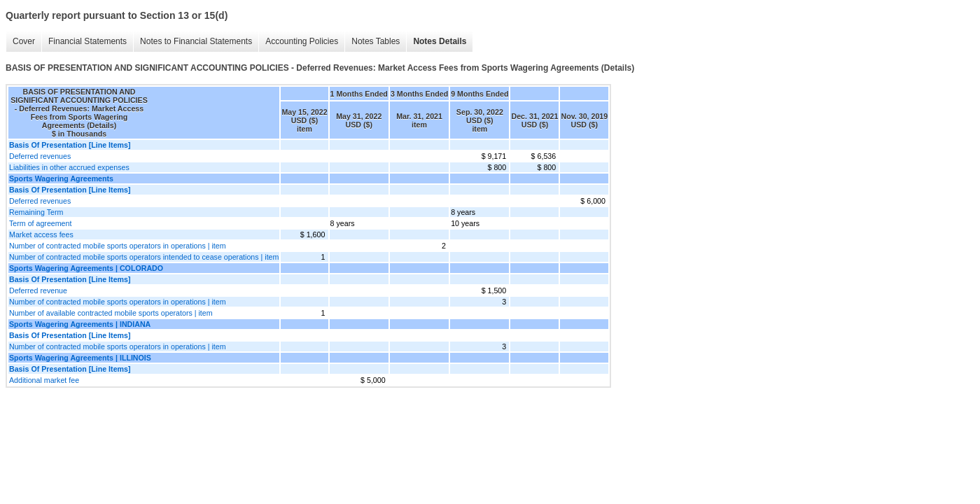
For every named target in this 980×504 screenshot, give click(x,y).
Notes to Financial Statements (196, 41)
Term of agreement (40, 223)
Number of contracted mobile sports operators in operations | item (118, 246)
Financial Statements (87, 41)
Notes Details (440, 41)
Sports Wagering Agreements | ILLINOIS (80, 358)
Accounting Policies (302, 41)
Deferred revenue (38, 290)
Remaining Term (36, 212)
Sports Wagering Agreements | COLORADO (86, 268)
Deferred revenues (40, 156)
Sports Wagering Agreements (61, 178)
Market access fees (41, 234)
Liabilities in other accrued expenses (69, 167)
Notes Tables (376, 41)
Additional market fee (44, 380)
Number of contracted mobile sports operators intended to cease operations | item (144, 257)
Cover (24, 41)
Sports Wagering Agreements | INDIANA (80, 324)
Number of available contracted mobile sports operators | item (111, 313)
